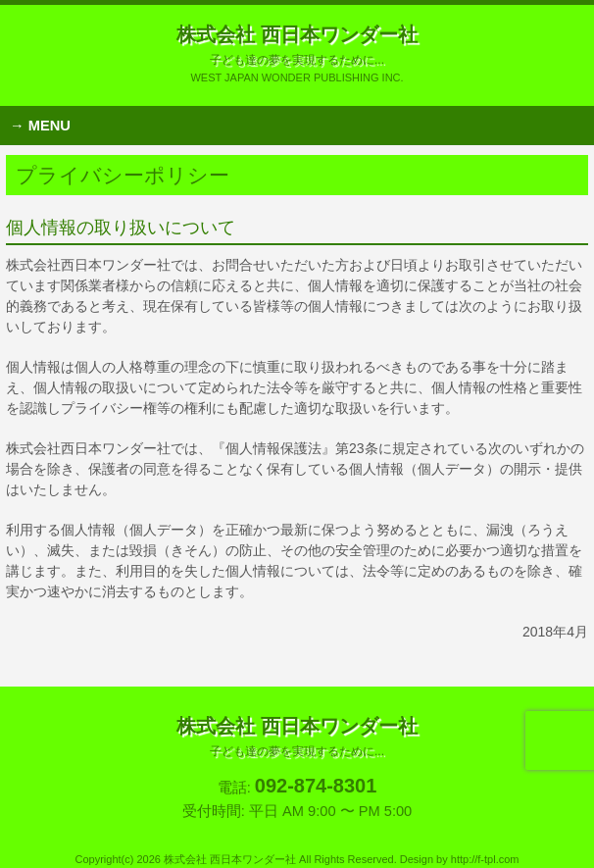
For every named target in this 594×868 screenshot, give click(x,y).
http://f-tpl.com (485, 859)
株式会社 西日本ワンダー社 (297, 45)
